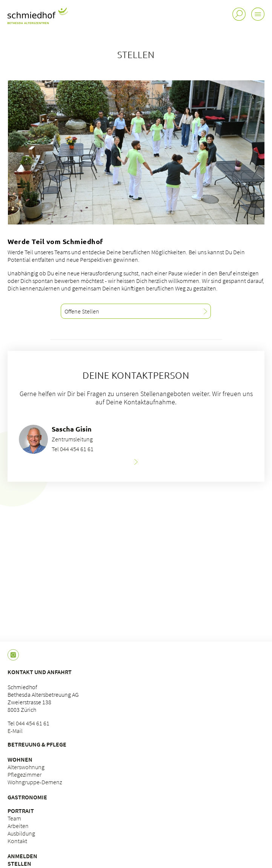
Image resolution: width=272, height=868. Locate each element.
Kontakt (17, 841)
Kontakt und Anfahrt (40, 672)
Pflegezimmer (25, 774)
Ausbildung (21, 833)
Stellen (19, 863)
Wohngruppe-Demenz (35, 782)
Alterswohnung (26, 767)
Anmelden (22, 856)
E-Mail (15, 731)
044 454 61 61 (33, 723)
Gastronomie (27, 797)
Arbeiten (18, 826)
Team (14, 818)
